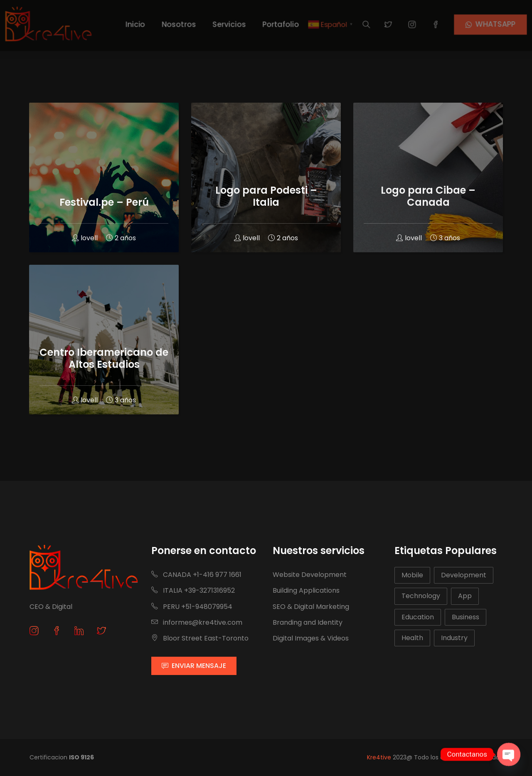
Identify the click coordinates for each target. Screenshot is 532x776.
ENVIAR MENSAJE (194, 666)
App (465, 596)
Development (464, 575)
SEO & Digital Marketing (311, 607)
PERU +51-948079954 (192, 607)
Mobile (412, 575)
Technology (421, 596)
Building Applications (306, 590)
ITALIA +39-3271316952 (193, 590)
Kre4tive (379, 757)
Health (412, 638)
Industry (454, 638)
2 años (121, 238)
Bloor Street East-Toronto (200, 638)
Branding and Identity (308, 622)
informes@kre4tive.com (197, 622)
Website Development (310, 575)
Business (465, 617)
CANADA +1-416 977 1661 (196, 575)
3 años (121, 400)
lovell (85, 238)
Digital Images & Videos (311, 638)
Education (418, 617)
